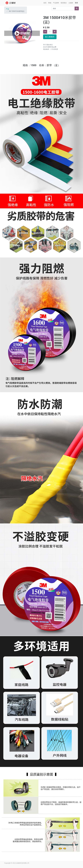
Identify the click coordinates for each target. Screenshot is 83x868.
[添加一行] (55, 32)
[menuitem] (45, 3)
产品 (7, 9)
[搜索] (77, 8)
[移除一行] (45, 32)
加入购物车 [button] (50, 37)
